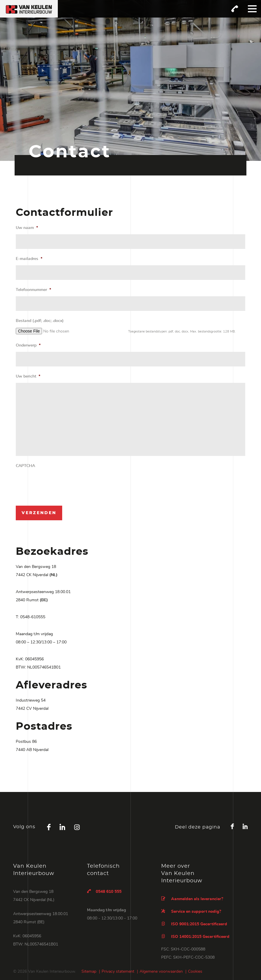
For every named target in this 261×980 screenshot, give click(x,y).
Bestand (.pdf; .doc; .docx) (40, 321)
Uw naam (27, 228)
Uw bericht (28, 376)
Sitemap (89, 972)
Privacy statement (118, 972)
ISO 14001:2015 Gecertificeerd (195, 936)
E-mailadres (29, 259)
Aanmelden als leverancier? (192, 899)
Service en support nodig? (191, 911)
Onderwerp (28, 345)
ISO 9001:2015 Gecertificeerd (194, 924)
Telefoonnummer (33, 290)
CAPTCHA (25, 466)
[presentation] (60, 484)
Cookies (195, 972)
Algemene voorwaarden (161, 972)
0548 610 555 (104, 891)
